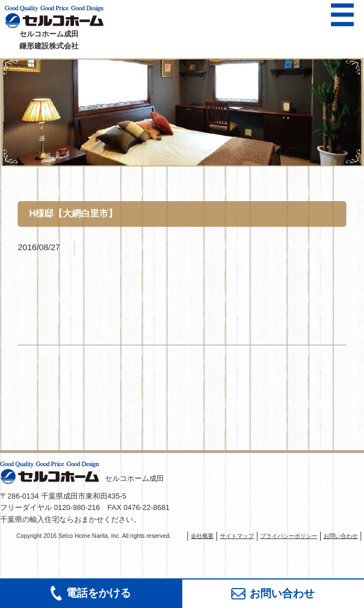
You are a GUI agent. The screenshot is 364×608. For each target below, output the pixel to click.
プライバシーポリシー (289, 536)
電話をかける (91, 593)
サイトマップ (237, 536)
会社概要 (202, 536)
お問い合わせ (273, 593)
